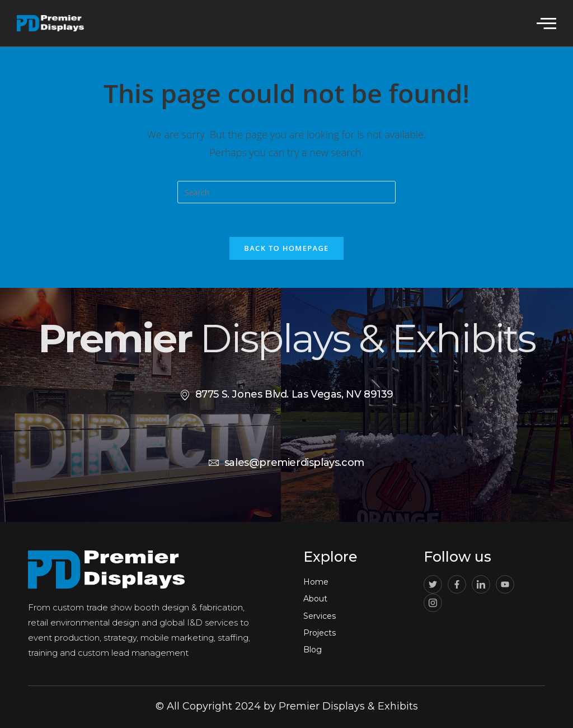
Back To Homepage (286, 248)
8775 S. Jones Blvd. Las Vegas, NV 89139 (286, 394)
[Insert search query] (286, 192)
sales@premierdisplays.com (286, 463)
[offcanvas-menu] (546, 23)
